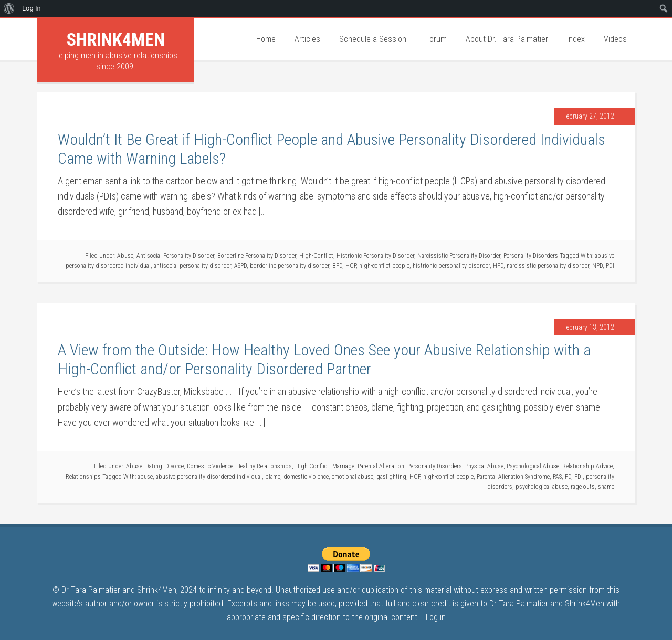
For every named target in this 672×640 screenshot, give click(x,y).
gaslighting (391, 477)
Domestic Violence (210, 466)
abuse (145, 477)
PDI (610, 266)
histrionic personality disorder (451, 266)
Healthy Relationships (264, 466)
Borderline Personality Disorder (257, 256)
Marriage (343, 466)
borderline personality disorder (290, 266)
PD (568, 477)
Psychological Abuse (533, 466)
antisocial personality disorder (192, 266)
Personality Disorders (531, 256)
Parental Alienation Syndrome (513, 477)
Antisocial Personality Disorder (175, 256)
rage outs (583, 487)
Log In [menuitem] (31, 8)
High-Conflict (316, 256)
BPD (337, 266)
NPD (597, 266)
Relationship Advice (587, 466)
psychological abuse (542, 487)
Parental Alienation (381, 466)
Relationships (83, 477)
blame (273, 477)
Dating (154, 466)
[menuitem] (9, 8)
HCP (351, 266)
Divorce (175, 466)
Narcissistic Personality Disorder (459, 256)
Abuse (125, 256)
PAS (557, 477)
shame (606, 487)
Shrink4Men (116, 39)
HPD (498, 266)
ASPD (240, 266)
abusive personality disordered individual (209, 477)
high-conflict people (384, 266)
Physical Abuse (484, 466)
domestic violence (306, 477)
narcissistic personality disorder (548, 266)
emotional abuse (353, 477)
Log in (436, 617)
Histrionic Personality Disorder (375, 256)
